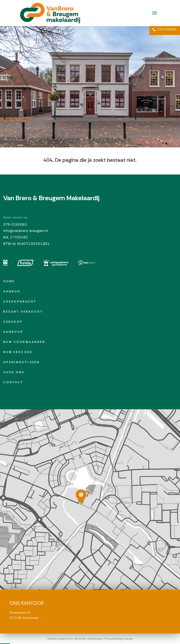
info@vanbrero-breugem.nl (26, 231)
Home (9, 281)
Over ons (14, 372)
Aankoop (13, 332)
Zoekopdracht (20, 301)
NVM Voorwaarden (24, 342)
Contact (13, 382)
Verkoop (13, 322)
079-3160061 (165, 29)
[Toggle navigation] (155, 13)
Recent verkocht (23, 312)
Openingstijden (21, 362)
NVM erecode (18, 352)
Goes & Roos (67, 639)
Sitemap (128, 639)
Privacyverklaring (113, 639)
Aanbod (12, 291)
